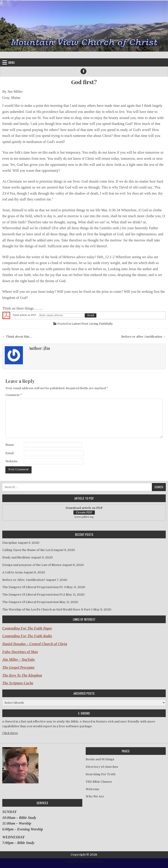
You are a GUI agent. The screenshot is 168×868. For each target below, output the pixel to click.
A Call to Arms (12, 572)
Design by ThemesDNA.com (84, 861)
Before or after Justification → (144, 337)
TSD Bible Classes (99, 782)
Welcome (93, 789)
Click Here (10, 733)
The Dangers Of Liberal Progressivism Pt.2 (34, 595)
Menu (12, 62)
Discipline (10, 543)
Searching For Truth (101, 774)
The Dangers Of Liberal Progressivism (30, 602)
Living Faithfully (101, 324)
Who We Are (95, 796)
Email (10, 453)
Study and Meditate (16, 557)
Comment (14, 395)
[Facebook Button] (83, 71)
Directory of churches (102, 767)
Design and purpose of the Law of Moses (32, 565)
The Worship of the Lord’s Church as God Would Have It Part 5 (47, 609)
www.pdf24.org (84, 517)
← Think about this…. (17, 337)
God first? (84, 82)
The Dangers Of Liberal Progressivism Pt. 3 (34, 587)
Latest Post (80, 324)
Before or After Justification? (24, 580)
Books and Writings (100, 759)
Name (10, 445)
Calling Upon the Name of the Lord (27, 550)
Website (11, 461)
